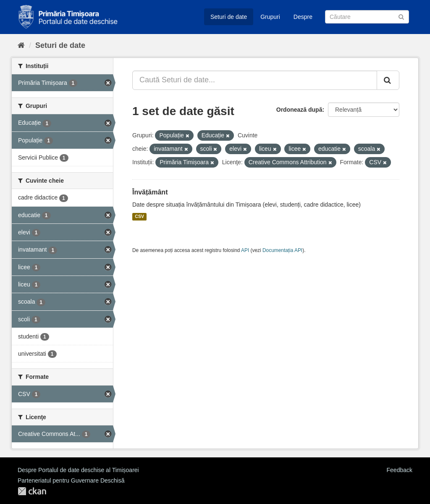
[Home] (21, 45)
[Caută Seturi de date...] (255, 80)
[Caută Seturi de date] (367, 17)
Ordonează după (299, 110)
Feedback (400, 470)
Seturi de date (229, 17)
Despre (303, 17)
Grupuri (270, 17)
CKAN (32, 491)
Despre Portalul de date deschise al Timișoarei (78, 470)
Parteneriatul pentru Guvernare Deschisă (71, 480)
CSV (139, 217)
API (245, 250)
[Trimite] (401, 16)
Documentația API (282, 250)
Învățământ (150, 192)
